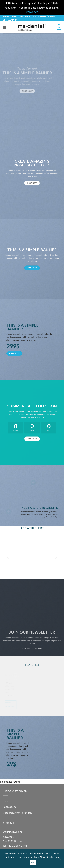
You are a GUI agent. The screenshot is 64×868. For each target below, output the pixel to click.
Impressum (9, 807)
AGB (5, 801)
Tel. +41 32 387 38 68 (15, 845)
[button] (5, 28)
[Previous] (8, 557)
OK (33, 863)
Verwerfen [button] (32, 12)
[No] (59, 860)
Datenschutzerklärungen (17, 813)
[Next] (56, 557)
